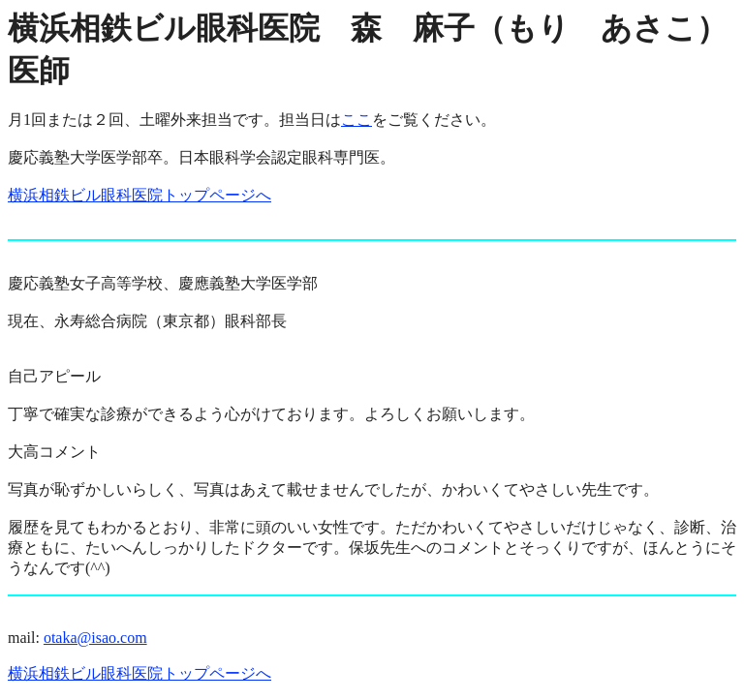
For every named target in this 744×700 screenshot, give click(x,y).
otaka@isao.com (95, 638)
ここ (356, 120)
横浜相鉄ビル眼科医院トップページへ (139, 195)
